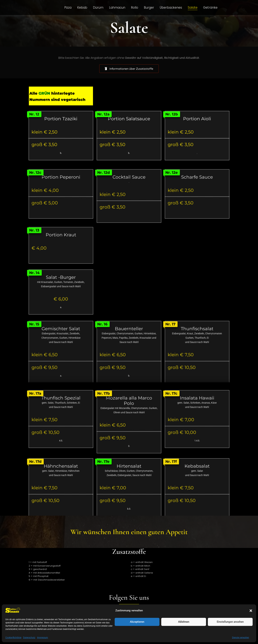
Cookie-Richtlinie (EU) (143, 621)
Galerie (167, 621)
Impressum (116, 621)
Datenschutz (95, 621)
